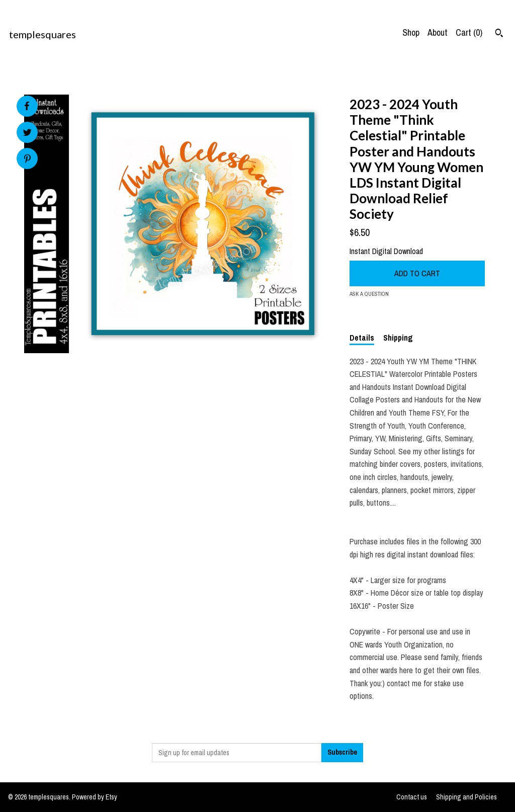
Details (362, 338)
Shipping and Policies (466, 797)
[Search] (499, 34)
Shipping (398, 338)
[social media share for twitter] (27, 134)
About (438, 32)
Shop (411, 32)
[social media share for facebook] (27, 106)
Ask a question (369, 294)
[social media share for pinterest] (27, 160)
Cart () (469, 32)
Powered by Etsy (95, 797)
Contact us (412, 797)
